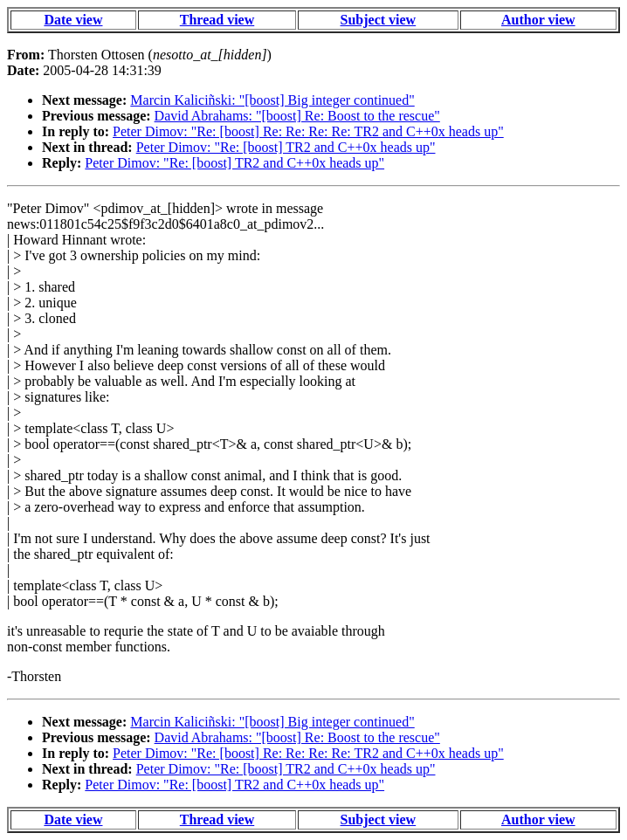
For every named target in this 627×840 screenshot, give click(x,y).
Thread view (217, 20)
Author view (538, 20)
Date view (73, 20)
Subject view (379, 20)
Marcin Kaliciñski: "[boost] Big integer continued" (272, 100)
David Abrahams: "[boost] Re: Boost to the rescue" (297, 116)
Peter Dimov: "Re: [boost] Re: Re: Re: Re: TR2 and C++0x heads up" (308, 131)
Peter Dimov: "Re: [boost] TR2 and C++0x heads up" (286, 147)
